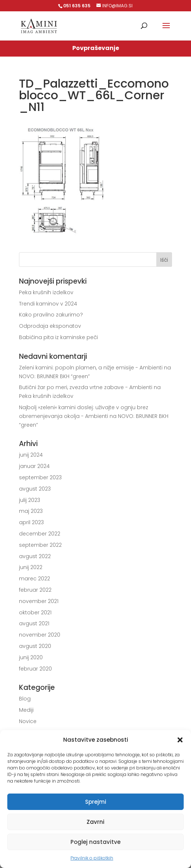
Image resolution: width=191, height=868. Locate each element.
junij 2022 (31, 567)
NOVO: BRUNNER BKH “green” (54, 376)
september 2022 (40, 545)
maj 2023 (31, 511)
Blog (25, 699)
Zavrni (95, 822)
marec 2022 (35, 579)
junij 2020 (31, 657)
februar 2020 (35, 669)
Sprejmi (96, 802)
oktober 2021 (35, 612)
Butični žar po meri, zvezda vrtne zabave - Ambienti (86, 387)
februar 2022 (35, 590)
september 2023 (40, 477)
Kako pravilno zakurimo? (51, 315)
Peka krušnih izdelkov (46, 292)
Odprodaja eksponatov (50, 326)
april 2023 (31, 522)
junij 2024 (31, 455)
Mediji (26, 710)
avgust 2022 (35, 556)
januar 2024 (34, 466)
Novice (28, 721)
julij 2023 (30, 500)
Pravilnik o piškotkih (92, 858)
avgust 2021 (34, 623)
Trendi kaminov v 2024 (48, 304)
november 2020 (40, 635)
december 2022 (40, 534)
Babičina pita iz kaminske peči (58, 337)
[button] (180, 740)
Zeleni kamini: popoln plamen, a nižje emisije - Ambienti (91, 368)
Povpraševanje (96, 48)
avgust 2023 (35, 489)
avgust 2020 (35, 646)
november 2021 (39, 601)
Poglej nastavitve (95, 842)
